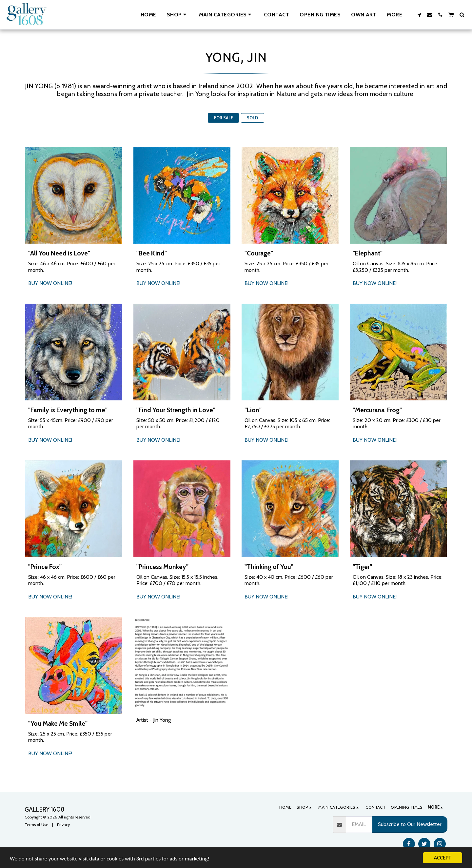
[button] (226, 15)
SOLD (252, 118)
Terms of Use (36, 825)
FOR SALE (224, 118)
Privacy (63, 825)
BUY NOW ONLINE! (50, 283)
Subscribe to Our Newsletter (410, 824)
